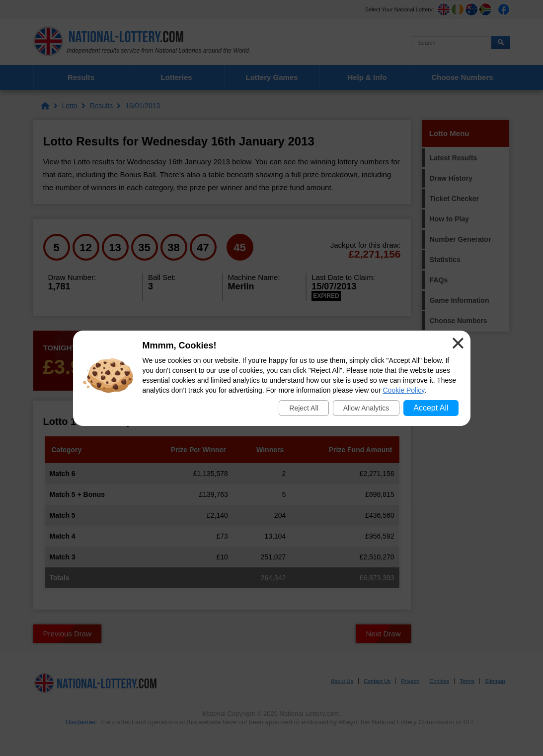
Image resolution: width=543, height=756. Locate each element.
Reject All (304, 408)
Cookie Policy (404, 390)
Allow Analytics (366, 408)
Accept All (431, 408)
